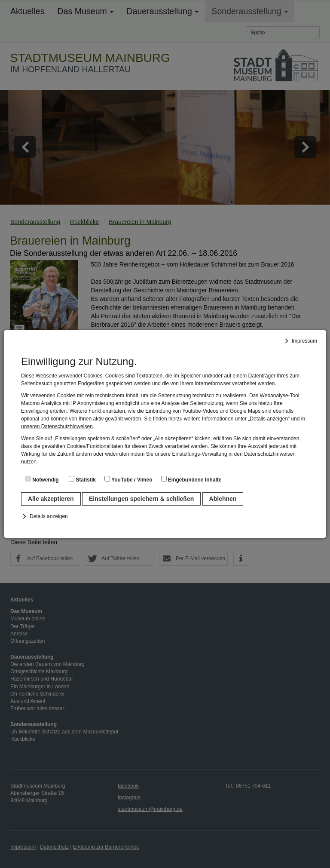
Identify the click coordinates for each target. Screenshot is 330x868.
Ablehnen (223, 499)
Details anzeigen (49, 516)
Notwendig (42, 479)
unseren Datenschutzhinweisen (57, 426)
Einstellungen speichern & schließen (141, 499)
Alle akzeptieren (51, 499)
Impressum (304, 341)
